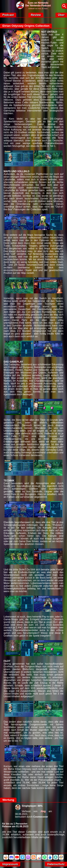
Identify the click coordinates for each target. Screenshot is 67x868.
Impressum (10, 864)
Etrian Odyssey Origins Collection (26, 26)
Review (36, 15)
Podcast (8, 15)
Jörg (43, 811)
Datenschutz (56, 864)
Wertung (8, 800)
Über (61, 15)
